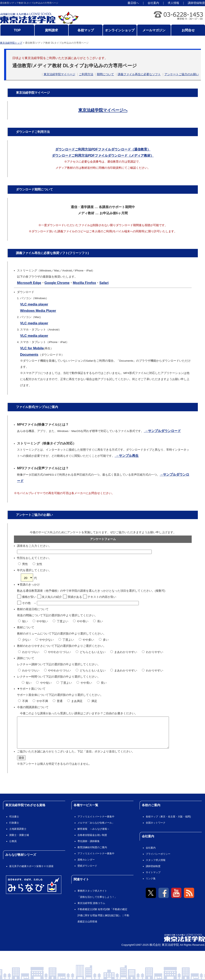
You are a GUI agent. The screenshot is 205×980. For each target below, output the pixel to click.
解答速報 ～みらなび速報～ (93, 835)
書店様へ (133, 3)
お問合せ (188, 30)
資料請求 (51, 30)
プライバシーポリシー (158, 860)
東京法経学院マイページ (59, 74)
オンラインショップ (120, 30)
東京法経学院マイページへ (103, 110)
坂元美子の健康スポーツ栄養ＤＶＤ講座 (31, 872)
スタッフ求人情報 (156, 866)
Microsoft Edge (29, 283)
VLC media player (34, 304)
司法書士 (14, 823)
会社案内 (153, 3)
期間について (105, 74)
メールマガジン (154, 30)
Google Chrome (57, 283)
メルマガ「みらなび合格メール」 (96, 829)
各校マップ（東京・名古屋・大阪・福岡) (168, 823)
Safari (104, 283)
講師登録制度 (196, 3)
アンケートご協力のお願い (182, 74)
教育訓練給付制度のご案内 (92, 854)
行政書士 (14, 829)
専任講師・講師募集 (89, 847)
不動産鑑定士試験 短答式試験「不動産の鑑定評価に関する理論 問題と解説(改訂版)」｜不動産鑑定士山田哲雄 (103, 922)
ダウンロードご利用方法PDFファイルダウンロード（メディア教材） (103, 155)
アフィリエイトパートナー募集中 (96, 823)
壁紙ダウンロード (87, 872)
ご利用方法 (86, 74)
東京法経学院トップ (11, 43)
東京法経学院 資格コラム (91, 909)
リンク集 (151, 885)
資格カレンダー (86, 866)
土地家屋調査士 (18, 835)
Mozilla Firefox (84, 283)
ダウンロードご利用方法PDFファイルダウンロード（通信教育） (103, 149)
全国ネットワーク (156, 829)
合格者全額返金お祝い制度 (92, 841)
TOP (17, 30)
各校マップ (86, 30)
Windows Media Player (38, 311)
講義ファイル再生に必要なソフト (139, 74)
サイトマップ (153, 879)
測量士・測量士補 (19, 841)
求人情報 (173, 3)
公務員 (13, 847)
